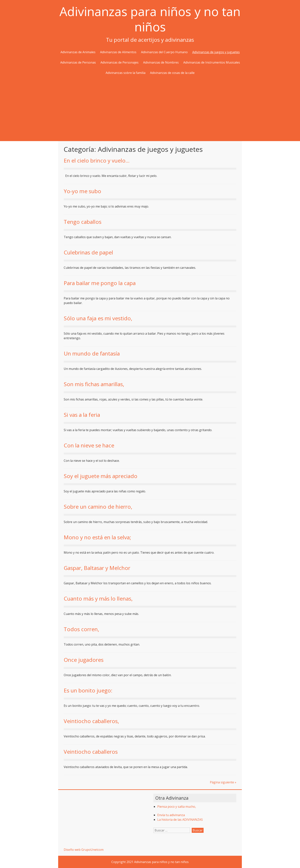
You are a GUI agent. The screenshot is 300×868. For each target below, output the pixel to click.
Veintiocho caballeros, (91, 721)
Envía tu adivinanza (171, 815)
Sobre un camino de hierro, (98, 507)
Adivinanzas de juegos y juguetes (216, 52)
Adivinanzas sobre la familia (126, 73)
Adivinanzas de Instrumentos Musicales (212, 62)
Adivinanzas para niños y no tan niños (150, 19)
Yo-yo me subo (82, 191)
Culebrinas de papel (88, 252)
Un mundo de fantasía (92, 353)
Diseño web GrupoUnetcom (84, 850)
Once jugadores (84, 660)
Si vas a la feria (82, 415)
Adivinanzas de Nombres (161, 62)
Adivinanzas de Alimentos (118, 52)
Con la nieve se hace (89, 445)
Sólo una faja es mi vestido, (98, 318)
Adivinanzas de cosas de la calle (172, 73)
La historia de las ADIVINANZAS (180, 820)
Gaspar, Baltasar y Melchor (97, 568)
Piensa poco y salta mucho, (177, 807)
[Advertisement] (150, 109)
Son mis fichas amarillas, (94, 384)
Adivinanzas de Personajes (119, 62)
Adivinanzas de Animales (78, 52)
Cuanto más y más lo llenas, (98, 598)
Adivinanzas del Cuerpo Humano (164, 52)
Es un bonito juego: (88, 690)
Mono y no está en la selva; (97, 537)
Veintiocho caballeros (91, 752)
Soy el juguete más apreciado (101, 476)
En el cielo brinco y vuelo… (97, 160)
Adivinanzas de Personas (78, 62)
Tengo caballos (83, 222)
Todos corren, (81, 629)
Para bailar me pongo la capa (100, 283)
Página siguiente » (223, 782)
